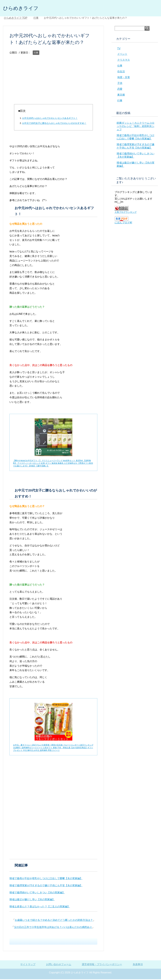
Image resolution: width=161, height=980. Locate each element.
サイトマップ (28, 965)
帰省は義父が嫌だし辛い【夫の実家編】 (32, 900)
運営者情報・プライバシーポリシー (102, 965)
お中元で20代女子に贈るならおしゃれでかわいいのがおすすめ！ (54, 124)
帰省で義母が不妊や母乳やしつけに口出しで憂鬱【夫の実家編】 (46, 879)
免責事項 (138, 965)
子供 (120, 84)
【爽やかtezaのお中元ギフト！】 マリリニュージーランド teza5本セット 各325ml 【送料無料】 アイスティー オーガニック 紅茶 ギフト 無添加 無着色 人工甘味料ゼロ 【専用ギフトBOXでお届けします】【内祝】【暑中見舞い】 (53, 464)
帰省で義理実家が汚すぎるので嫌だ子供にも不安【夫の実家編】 (46, 886)
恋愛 (120, 90)
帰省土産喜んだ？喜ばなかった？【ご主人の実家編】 (40, 907)
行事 (36, 53)
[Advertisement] (53, 83)
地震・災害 (124, 78)
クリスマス (124, 61)
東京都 (121, 96)
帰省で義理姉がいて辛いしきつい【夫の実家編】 (37, 893)
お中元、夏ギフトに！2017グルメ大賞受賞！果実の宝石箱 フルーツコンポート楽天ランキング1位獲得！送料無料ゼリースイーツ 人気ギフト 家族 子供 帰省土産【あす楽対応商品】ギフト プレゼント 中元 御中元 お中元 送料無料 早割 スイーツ (53, 748)
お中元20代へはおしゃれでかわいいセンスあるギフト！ (50, 119)
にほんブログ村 (123, 223)
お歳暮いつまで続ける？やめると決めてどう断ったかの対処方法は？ (54, 921)
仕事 (120, 66)
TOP (16, 19)
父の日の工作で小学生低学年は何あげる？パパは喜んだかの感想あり (53, 928)
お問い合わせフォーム (59, 965)
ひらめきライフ (24, 8)
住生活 (121, 72)
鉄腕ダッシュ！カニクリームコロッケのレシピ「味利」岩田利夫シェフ (136, 127)
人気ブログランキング (126, 213)
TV (119, 49)
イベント (122, 55)
